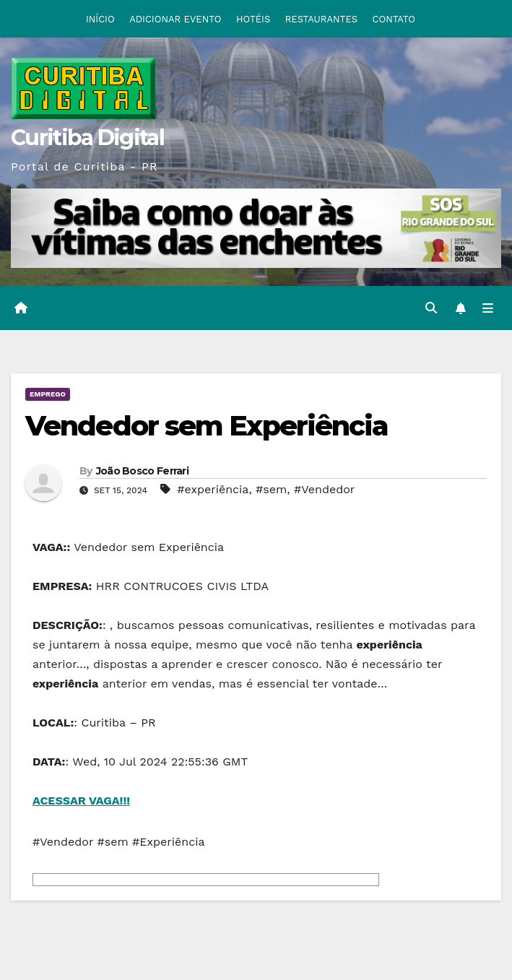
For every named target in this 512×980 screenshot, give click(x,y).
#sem (271, 489)
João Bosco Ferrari (142, 471)
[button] (431, 308)
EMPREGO (48, 394)
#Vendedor (324, 489)
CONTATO (394, 19)
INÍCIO (100, 19)
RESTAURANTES (321, 19)
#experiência (213, 489)
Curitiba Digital (87, 138)
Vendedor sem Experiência (207, 426)
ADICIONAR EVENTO (175, 19)
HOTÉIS (253, 19)
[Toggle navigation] (488, 308)
